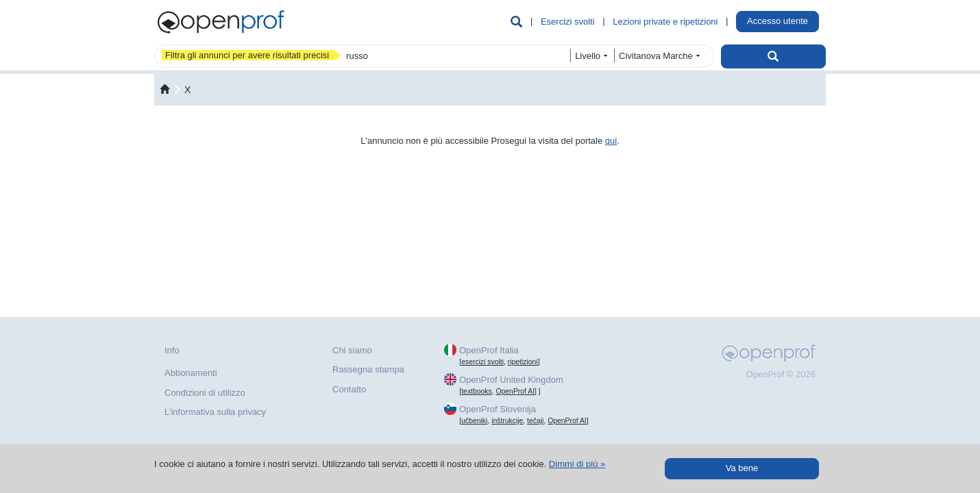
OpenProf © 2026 (781, 374)
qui (611, 141)
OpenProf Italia (489, 350)
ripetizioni (523, 362)
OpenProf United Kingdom (511, 380)
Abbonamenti (191, 373)
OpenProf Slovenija (498, 409)
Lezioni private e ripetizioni (665, 22)
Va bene (742, 468)
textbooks (476, 391)
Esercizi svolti (568, 22)
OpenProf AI (515, 391)
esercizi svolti (482, 362)
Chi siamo (352, 350)
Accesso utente (777, 21)
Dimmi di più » (577, 464)
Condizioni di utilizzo (205, 393)
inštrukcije (507, 421)
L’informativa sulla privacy (215, 412)
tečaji (535, 421)
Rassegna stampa (368, 369)
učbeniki (474, 421)
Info (172, 350)
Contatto (349, 389)
